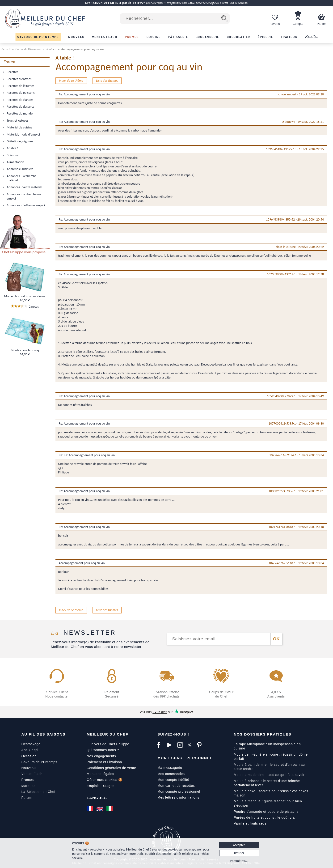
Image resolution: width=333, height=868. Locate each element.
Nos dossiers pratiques (262, 734)
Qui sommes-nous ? (103, 750)
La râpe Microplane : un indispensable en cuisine (267, 746)
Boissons (12, 155)
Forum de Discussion (29, 49)
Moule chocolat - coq (25, 350)
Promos (28, 780)
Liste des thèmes (107, 81)
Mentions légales (100, 774)
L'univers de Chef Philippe (108, 744)
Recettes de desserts (20, 107)
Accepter (239, 845)
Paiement (94, 762)
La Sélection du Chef (38, 792)
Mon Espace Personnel (185, 758)
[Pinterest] (201, 745)
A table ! (52, 49)
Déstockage (31, 744)
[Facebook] (161, 745)
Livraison (114, 762)
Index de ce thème (71, 81)
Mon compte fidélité (173, 780)
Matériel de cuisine (19, 127)
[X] (191, 745)
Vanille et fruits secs (250, 823)
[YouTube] (171, 745)
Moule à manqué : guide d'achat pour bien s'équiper (268, 803)
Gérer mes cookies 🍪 (105, 780)
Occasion (29, 756)
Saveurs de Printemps (39, 762)
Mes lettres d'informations (178, 797)
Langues (97, 798)
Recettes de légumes (20, 86)
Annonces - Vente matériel (24, 187)
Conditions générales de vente (111, 768)
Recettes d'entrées (19, 79)
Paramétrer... (239, 861)
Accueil (6, 49)
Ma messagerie (170, 768)
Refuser (239, 853)
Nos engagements (101, 756)
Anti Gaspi (30, 750)
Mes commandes (171, 774)
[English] (100, 808)
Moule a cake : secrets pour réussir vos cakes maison (271, 793)
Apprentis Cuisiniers (20, 169)
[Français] (90, 808)
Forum (27, 798)
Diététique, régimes (19, 141)
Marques (28, 786)
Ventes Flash (32, 774)
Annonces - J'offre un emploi (25, 205)
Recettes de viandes (20, 100)
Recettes (311, 37)
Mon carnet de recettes (176, 786)
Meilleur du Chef (107, 734)
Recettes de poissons (20, 93)
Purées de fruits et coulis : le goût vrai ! (266, 817)
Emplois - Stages (100, 786)
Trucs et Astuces (17, 121)
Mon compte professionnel (179, 791)
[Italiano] (110, 808)
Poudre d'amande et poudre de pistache (266, 812)
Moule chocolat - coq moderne (25, 296)
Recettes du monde (19, 113)
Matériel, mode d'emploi (23, 134)
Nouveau (29, 768)
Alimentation (15, 162)
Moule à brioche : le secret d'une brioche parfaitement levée (267, 783)
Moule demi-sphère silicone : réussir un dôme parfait (271, 757)
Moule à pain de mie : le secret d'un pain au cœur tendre (269, 767)
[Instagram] (181, 745)
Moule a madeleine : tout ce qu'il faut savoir (269, 775)
